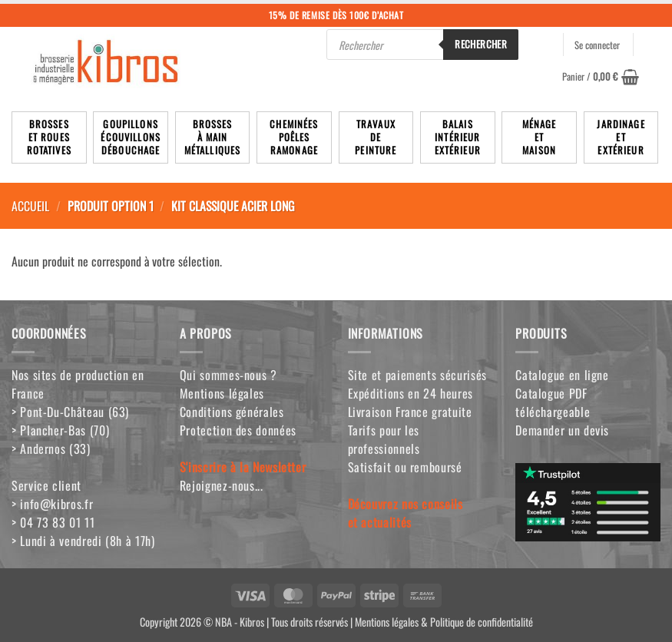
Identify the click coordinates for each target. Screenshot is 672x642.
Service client (46, 485)
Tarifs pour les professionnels (384, 439)
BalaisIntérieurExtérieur (458, 137)
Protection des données (238, 430)
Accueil (30, 206)
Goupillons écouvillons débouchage (131, 137)
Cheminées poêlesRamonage (294, 137)
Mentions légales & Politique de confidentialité (444, 622)
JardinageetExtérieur (621, 137)
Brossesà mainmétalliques (213, 137)
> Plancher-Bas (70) (60, 430)
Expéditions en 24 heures (410, 393)
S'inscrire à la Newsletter (243, 467)
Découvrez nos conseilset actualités (406, 513)
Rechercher (481, 44)
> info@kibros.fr (52, 504)
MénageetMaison (540, 137)
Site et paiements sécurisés (417, 375)
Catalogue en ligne (562, 375)
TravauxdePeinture (376, 137)
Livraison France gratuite (410, 412)
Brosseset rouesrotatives (49, 137)
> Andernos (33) (51, 448)
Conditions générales (232, 412)
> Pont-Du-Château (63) (70, 412)
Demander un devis (562, 430)
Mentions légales (222, 393)
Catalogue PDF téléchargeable (553, 402)
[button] (601, 77)
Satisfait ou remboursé (405, 467)
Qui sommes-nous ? (228, 375)
